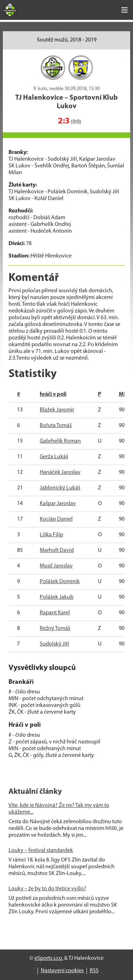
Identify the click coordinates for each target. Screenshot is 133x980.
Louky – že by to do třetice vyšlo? (47, 889)
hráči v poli (53, 394)
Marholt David (57, 550)
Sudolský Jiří (54, 644)
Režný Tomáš (55, 629)
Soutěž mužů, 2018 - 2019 (67, 40)
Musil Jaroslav (56, 566)
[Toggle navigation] (124, 10)
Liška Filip (51, 535)
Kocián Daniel (56, 519)
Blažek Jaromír (57, 410)
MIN (124, 394)
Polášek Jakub (57, 597)
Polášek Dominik (60, 582)
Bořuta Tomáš (56, 426)
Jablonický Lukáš (60, 488)
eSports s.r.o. (49, 958)
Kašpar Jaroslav (58, 504)
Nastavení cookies (62, 971)
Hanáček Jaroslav (60, 472)
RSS (94, 971)
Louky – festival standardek (41, 851)
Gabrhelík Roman (60, 441)
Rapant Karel (55, 613)
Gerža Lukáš (54, 457)
